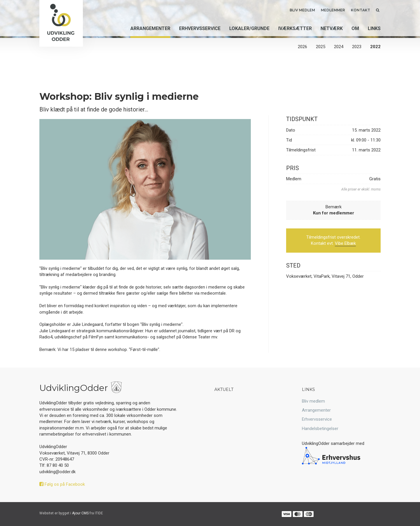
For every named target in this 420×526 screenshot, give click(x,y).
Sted (293, 265)
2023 (357, 47)
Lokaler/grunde (249, 29)
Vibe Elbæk (345, 243)
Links (374, 29)
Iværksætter (295, 29)
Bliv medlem (302, 10)
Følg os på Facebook (62, 484)
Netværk (332, 29)
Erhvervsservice (200, 29)
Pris (293, 168)
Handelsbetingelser (320, 429)
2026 (302, 47)
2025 (321, 47)
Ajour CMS (80, 513)
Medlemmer (333, 10)
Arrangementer (150, 29)
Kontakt (360, 10)
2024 (339, 47)
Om (355, 29)
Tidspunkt (302, 119)
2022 (375, 47)
